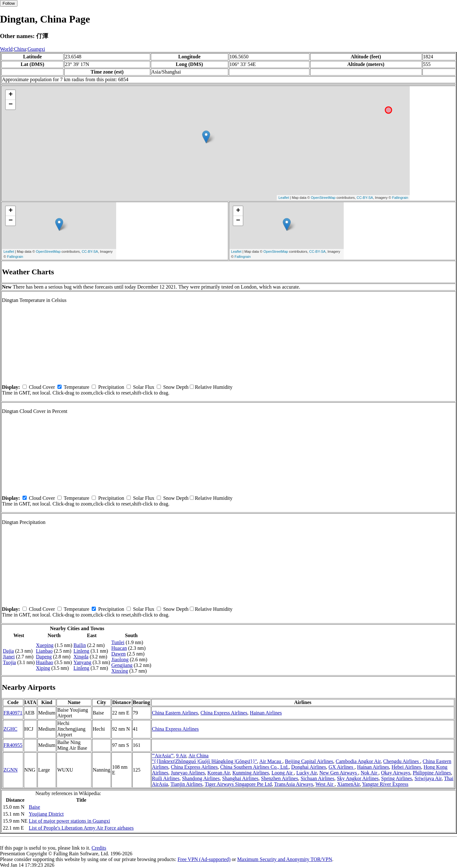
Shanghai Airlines (240, 778)
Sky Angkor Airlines (358, 778)
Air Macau (271, 761)
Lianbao (44, 651)
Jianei (9, 657)
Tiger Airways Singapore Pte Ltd (238, 784)
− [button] (11, 105)
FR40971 (13, 713)
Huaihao (44, 662)
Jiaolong (120, 659)
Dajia (8, 651)
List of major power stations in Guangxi (70, 821)
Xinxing (120, 671)
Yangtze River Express (385, 784)
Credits (99, 848)
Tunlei (118, 642)
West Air (325, 784)
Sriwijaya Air (428, 778)
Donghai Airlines (308, 767)
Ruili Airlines (166, 778)
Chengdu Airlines (401, 761)
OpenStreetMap (323, 198)
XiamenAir (348, 784)
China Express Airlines (224, 713)
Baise (35, 807)
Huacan (119, 648)
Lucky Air (307, 773)
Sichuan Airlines (317, 778)
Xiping (43, 668)
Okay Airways (396, 773)
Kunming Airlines (251, 773)
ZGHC (10, 729)
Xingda (81, 657)
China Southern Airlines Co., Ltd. (255, 767)
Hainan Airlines (266, 713)
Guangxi (36, 49)
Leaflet (284, 198)
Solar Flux (144, 387)
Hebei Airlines (406, 767)
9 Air (181, 756)
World (6, 49)
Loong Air (282, 773)
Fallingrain (400, 198)
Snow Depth (176, 387)
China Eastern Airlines (175, 713)
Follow (9, 3)
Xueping (45, 645)
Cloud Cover (42, 387)
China (20, 49)
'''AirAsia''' (163, 756)
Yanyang (83, 662)
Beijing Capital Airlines (309, 761)
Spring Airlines (397, 778)
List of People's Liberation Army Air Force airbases (81, 828)
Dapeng (44, 657)
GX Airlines (341, 767)
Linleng (82, 651)
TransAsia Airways (294, 784)
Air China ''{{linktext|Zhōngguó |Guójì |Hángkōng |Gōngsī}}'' (205, 758)
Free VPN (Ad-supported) (204, 859)
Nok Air (370, 773)
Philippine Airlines (432, 773)
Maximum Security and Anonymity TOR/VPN (285, 859)
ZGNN (10, 770)
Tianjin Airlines (186, 784)
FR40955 (13, 745)
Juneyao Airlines (188, 773)
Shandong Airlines (201, 778)
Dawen (119, 654)
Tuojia (9, 662)
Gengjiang (122, 665)
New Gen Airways (339, 773)
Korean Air (219, 773)
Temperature (77, 387)
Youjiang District (46, 814)
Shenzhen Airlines (279, 778)
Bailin (80, 645)
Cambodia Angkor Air (358, 761)
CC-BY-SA (365, 198)
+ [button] (11, 95)
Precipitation (111, 387)
